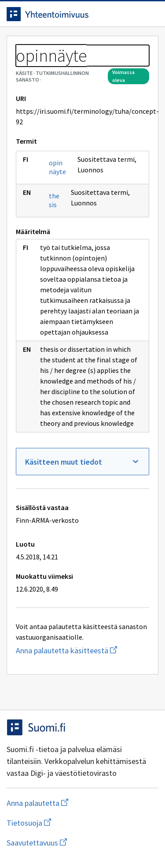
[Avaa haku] (132, 14)
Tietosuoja (72, 823)
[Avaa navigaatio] (150, 14)
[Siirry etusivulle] (65, 14)
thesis (54, 200)
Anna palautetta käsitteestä (82, 650)
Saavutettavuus (82, 843)
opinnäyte (57, 167)
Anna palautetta (72, 803)
